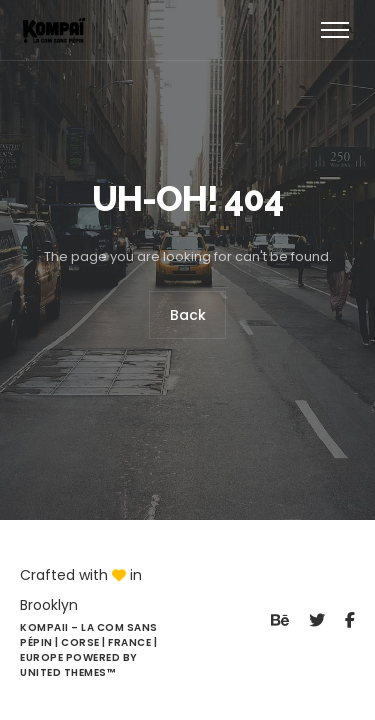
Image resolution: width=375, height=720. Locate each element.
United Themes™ (67, 672)
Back (188, 315)
